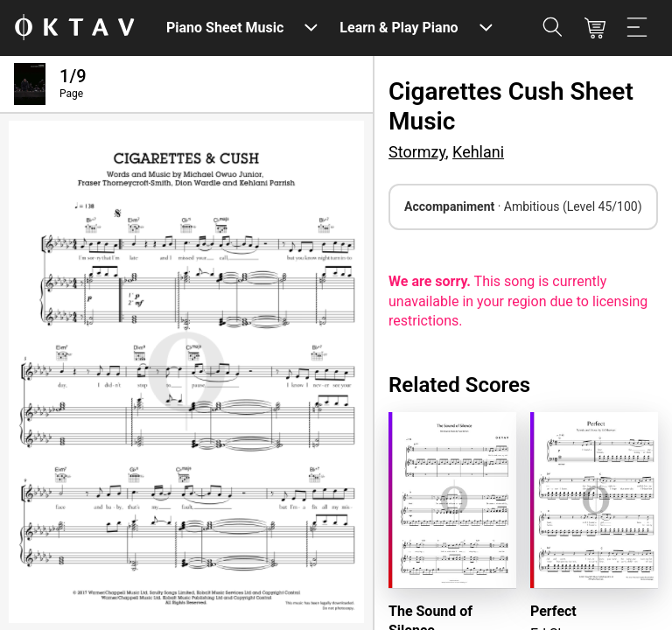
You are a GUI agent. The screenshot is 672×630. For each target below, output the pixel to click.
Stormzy (417, 152)
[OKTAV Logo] (74, 28)
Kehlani (478, 152)
